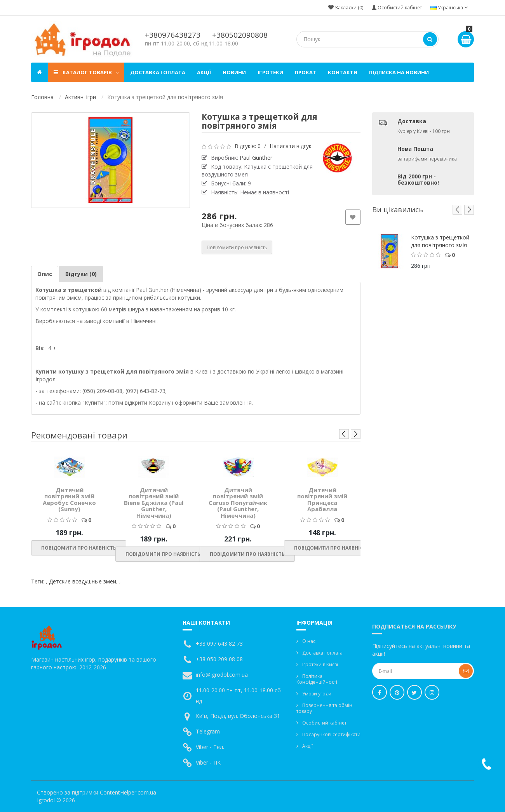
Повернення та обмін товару (324, 708)
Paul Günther (256, 158)
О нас (309, 641)
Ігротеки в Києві (320, 664)
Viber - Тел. (210, 747)
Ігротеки (270, 72)
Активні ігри (80, 97)
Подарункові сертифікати (331, 734)
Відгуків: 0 (248, 146)
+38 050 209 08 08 (219, 659)
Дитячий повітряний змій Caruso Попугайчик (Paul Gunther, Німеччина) (238, 503)
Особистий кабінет (324, 723)
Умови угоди (317, 694)
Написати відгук (291, 146)
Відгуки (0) (81, 274)
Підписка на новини (399, 72)
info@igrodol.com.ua (222, 675)
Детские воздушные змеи (83, 581)
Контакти (343, 72)
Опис (45, 274)
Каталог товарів (86, 72)
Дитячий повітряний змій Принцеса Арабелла (322, 499)
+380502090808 (240, 35)
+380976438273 (173, 35)
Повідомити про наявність (237, 247)
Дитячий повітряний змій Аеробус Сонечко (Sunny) (69, 499)
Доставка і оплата (158, 72)
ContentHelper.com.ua (128, 792)
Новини (234, 72)
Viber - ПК (208, 762)
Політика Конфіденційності (317, 679)
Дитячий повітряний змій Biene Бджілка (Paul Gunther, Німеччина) (154, 503)
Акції (204, 72)
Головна (42, 97)
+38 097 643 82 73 (219, 643)
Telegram (208, 731)
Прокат (306, 72)
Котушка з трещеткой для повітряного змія (440, 241)
